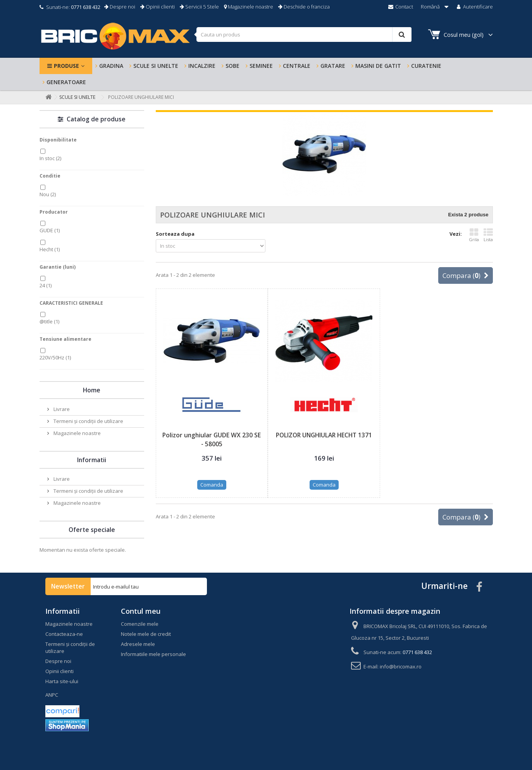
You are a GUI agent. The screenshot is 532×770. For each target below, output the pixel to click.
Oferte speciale (92, 530)
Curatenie (426, 66)
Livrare (61, 409)
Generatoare (66, 82)
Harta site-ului (62, 681)
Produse (66, 66)
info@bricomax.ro (401, 666)
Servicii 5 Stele (199, 7)
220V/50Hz (55, 357)
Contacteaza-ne (64, 634)
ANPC (52, 695)
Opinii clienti (158, 7)
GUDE (50, 230)
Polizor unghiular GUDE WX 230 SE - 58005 (212, 439)
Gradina (111, 66)
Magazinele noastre (249, 7)
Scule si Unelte (156, 66)
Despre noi (120, 7)
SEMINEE (261, 66)
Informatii (92, 460)
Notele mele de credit (146, 634)
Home (92, 390)
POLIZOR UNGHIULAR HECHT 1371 (324, 435)
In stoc (50, 158)
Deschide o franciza (304, 7)
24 (46, 285)
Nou (48, 194)
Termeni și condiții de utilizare (88, 421)
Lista (488, 235)
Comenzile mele (140, 624)
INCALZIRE (202, 66)
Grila (474, 235)
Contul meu (141, 611)
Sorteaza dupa (175, 234)
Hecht (50, 249)
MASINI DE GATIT (378, 66)
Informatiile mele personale (153, 654)
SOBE (232, 66)
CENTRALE (297, 66)
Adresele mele (138, 644)
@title (49, 321)
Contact (400, 7)
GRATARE (333, 66)
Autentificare (474, 7)
